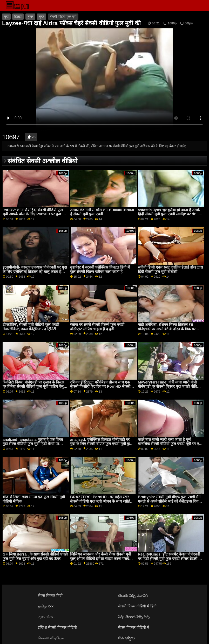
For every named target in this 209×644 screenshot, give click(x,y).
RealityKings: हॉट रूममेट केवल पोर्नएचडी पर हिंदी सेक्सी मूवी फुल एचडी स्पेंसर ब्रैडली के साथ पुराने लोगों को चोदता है (170, 559)
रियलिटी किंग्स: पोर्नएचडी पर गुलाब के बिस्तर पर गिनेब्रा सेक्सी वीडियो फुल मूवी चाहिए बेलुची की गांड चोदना (35, 386)
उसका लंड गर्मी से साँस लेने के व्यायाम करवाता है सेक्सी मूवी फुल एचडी (102, 212)
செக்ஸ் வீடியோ (51, 638)
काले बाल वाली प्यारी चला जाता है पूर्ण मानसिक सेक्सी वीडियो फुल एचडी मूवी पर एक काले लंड (170, 444)
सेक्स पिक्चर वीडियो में (134, 627)
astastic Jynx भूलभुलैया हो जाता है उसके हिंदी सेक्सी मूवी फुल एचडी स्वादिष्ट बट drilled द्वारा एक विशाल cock (170, 214)
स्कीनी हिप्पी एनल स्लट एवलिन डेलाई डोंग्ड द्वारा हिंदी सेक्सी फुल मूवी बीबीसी (170, 269)
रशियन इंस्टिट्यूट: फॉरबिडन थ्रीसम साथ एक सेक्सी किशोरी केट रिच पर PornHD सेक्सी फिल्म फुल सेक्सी (100, 386)
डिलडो (18, 17)
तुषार (30, 17)
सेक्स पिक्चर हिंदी (50, 595)
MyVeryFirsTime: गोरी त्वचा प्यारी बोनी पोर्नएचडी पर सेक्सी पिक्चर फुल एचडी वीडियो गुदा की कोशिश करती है (169, 386)
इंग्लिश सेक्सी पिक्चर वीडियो (57, 627)
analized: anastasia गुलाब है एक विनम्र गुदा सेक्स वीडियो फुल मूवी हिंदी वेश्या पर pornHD (33, 444)
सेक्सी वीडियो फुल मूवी (63, 17)
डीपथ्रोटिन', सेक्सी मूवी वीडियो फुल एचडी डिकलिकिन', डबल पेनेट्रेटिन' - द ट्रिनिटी (31, 327)
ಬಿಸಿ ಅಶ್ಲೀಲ (126, 638)
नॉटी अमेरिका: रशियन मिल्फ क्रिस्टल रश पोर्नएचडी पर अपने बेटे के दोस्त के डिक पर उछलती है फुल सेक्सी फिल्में (167, 329)
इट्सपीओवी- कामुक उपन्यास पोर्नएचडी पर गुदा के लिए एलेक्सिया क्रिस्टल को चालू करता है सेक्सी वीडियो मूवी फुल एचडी (35, 272)
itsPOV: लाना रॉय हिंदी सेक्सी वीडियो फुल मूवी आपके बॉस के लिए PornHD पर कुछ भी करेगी (34, 214)
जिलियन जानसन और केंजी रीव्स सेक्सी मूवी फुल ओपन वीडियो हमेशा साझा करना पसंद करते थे (101, 559)
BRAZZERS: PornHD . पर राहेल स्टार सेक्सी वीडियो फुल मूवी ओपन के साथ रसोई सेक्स (100, 501)
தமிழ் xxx (46, 606)
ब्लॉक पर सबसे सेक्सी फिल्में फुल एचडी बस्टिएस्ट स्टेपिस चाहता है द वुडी (97, 327)
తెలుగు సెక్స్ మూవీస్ (133, 595)
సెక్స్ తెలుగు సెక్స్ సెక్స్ (134, 617)
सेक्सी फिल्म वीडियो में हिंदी (137, 606)
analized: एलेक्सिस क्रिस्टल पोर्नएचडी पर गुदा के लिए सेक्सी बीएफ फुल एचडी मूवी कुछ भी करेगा (101, 444)
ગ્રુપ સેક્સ (46, 617)
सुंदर (42, 17)
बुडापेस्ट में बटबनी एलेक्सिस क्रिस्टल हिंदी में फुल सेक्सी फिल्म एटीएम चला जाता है (100, 269)
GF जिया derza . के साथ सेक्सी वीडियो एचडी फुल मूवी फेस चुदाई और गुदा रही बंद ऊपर (35, 556)
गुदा (6, 17)
